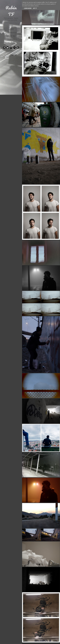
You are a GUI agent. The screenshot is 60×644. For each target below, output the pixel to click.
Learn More (28, 8)
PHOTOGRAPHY (11, 33)
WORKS (11, 29)
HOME (11, 26)
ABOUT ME (11, 36)
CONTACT (11, 39)
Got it (35, 8)
